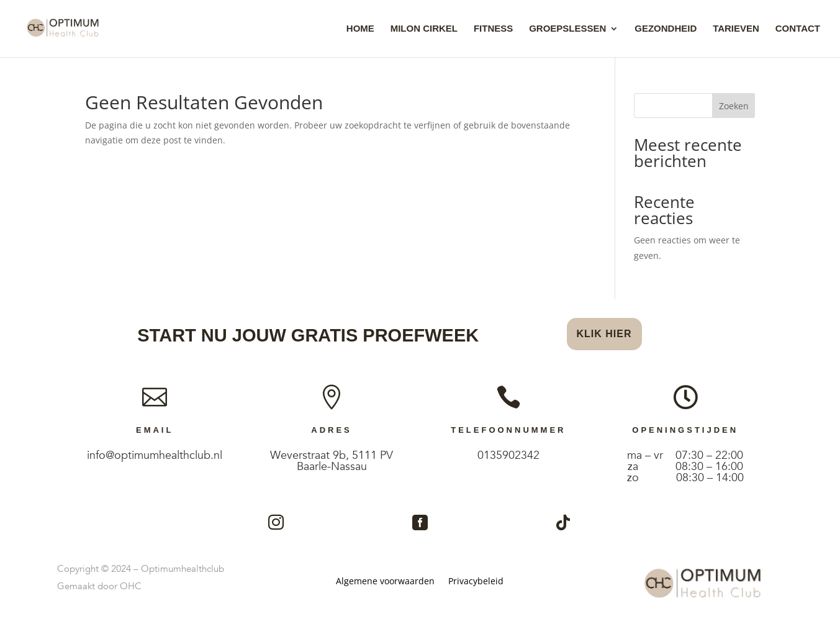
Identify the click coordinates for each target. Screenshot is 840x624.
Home (360, 29)
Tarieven (736, 29)
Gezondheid (666, 29)
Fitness (493, 29)
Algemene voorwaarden (385, 582)
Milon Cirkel (424, 29)
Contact (798, 29)
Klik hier (604, 334)
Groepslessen (567, 29)
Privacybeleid (476, 582)
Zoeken (734, 106)
